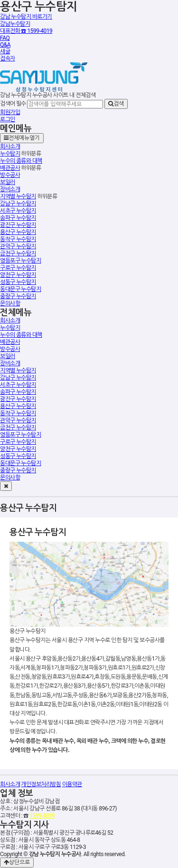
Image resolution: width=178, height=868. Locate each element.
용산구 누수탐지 (18, 232)
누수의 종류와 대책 (21, 161)
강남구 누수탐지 (18, 204)
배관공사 (10, 168)
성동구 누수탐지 (18, 282)
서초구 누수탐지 (18, 211)
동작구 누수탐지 (18, 239)
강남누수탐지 (15, 24)
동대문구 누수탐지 (20, 289)
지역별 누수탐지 (18, 196)
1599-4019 (42, 816)
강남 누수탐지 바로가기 (26, 17)
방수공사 (10, 175)
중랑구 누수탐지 (18, 296)
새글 (5, 51)
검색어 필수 (13, 104)
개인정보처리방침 (41, 784)
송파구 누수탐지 (18, 218)
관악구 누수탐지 (18, 246)
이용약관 (72, 784)
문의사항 (10, 303)
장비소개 (10, 189)
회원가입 (10, 112)
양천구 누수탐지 (18, 275)
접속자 (8, 59)
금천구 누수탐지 (18, 254)
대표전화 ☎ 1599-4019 (26, 31)
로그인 (8, 119)
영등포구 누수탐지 (20, 261)
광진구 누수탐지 (18, 225)
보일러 (8, 182)
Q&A (5, 45)
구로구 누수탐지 (18, 268)
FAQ (5, 38)
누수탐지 (10, 154)
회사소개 (10, 146)
